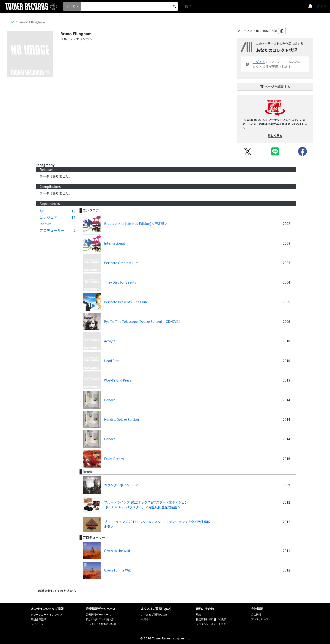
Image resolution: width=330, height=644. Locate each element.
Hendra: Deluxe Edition (121, 419)
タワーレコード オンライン (46, 614)
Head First (112, 361)
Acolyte (110, 341)
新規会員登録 (38, 619)
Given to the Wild (117, 551)
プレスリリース (260, 619)
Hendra (110, 400)
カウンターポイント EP (121, 485)
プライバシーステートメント (212, 624)
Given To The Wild (118, 570)
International (114, 243)
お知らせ (146, 619)
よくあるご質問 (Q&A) (154, 614)
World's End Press (118, 380)
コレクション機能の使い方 (101, 624)
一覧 (185, 6)
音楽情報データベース (98, 614)
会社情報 (256, 614)
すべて (71, 6)
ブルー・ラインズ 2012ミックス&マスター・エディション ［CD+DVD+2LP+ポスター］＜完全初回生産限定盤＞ (146, 505)
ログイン (320, 6)
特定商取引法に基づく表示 (211, 619)
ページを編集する (275, 86)
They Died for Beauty (120, 282)
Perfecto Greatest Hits (121, 263)
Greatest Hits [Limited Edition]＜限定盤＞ (136, 223)
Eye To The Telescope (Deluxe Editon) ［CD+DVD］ (143, 321)
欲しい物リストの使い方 (100, 619)
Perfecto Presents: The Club (125, 302)
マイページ (37, 624)
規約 (198, 614)
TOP (10, 22)
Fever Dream (114, 459)
